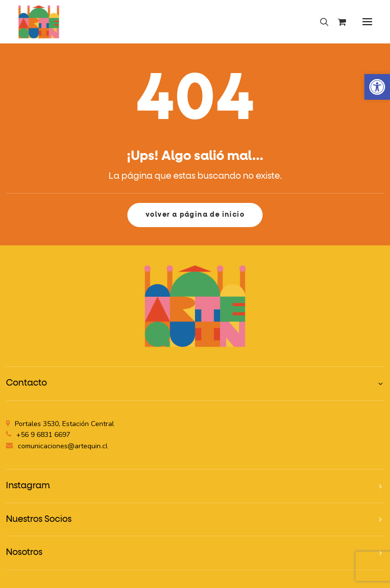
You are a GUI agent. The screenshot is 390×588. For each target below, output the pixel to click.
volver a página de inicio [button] (195, 215)
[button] (367, 22)
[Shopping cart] (337, 22)
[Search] (320, 22)
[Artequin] (39, 22)
